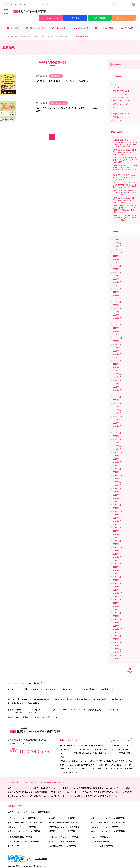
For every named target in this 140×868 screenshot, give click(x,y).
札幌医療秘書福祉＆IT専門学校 (21, 837)
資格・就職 (70, 689)
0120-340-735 (34, 751)
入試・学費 (53, 689)
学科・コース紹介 (33, 689)
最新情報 (66, 36)
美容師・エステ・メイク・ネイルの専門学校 (30, 812)
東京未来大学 (13, 846)
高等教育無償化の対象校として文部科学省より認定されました (34, 717)
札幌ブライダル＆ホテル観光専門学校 (24, 842)
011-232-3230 (18, 744)
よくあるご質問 (89, 689)
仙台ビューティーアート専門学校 (63, 818)
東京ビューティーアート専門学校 (63, 822)
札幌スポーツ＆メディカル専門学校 (64, 837)
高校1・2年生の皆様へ (20, 699)
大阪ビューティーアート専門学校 (105, 827)
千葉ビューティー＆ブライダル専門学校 (25, 822)
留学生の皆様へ (85, 699)
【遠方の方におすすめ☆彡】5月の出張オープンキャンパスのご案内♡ (67, 109)
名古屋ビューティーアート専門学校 (64, 827)
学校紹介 (14, 689)
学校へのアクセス (124, 18)
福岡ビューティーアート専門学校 (63, 831)
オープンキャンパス (51, 18)
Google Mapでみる (122, 740)
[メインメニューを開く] (6, 12)
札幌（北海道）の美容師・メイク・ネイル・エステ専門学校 (26, 4)
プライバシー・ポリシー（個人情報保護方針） (82, 710)
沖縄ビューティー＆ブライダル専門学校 (108, 831)
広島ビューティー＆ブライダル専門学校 (25, 831)
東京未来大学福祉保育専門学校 (63, 846)
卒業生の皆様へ (103, 699)
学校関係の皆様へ (17, 703)
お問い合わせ (35, 710)
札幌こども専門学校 (99, 837)
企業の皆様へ (35, 703)
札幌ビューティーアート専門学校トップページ (30, 683)
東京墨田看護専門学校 (100, 842)
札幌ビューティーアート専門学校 (58, 788)
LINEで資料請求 (100, 18)
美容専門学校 (27, 36)
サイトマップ (115, 710)
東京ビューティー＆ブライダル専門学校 (108, 822)
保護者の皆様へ (121, 699)
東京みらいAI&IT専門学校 (102, 846)
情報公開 (18, 712)
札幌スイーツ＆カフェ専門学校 (63, 842)
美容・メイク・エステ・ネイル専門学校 (25, 788)
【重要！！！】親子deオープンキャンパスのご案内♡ (62, 81)
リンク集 (52, 710)
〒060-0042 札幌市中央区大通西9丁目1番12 (27, 740)
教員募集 (33, 712)
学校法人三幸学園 (12, 36)
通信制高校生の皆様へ (43, 699)
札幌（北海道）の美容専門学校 (47, 36)
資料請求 (75, 18)
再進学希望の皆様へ (66, 699)
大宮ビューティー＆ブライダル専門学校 (108, 818)
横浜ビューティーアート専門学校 (22, 827)
